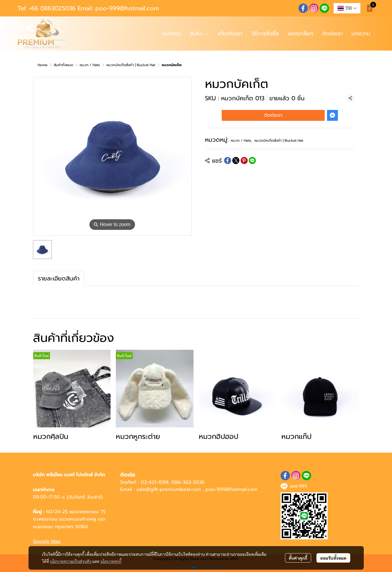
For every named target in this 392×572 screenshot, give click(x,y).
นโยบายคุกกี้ (111, 561)
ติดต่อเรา (273, 115)
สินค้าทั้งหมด (64, 65)
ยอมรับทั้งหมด (333, 558)
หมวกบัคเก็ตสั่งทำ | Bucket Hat (131, 65)
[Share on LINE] (252, 160)
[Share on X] (236, 160)
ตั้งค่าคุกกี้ (298, 558)
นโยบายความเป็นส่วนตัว (71, 561)
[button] (347, 8)
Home (42, 65)
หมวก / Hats (90, 65)
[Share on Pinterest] (244, 160)
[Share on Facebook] (228, 160)
